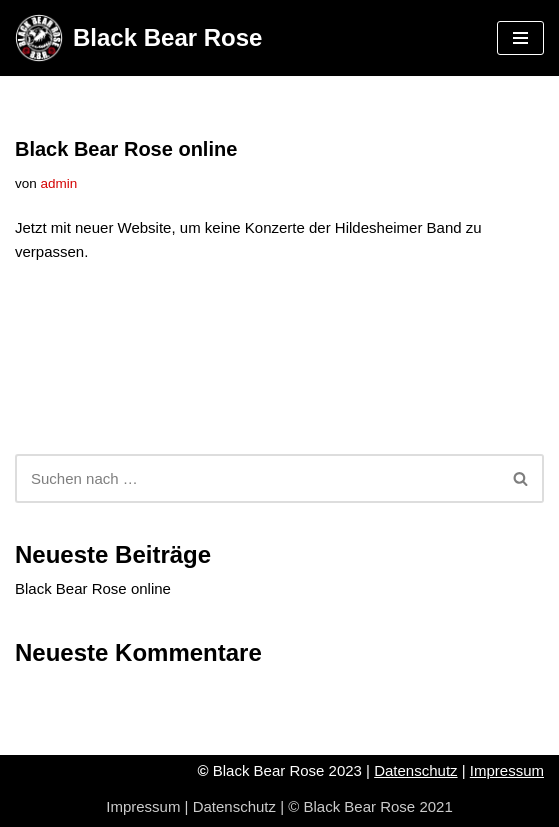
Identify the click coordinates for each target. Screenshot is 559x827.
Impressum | (149, 806)
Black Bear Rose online (126, 149)
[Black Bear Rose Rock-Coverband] (138, 38)
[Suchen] (257, 478)
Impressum (507, 770)
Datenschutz (415, 770)
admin (59, 183)
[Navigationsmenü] (520, 38)
